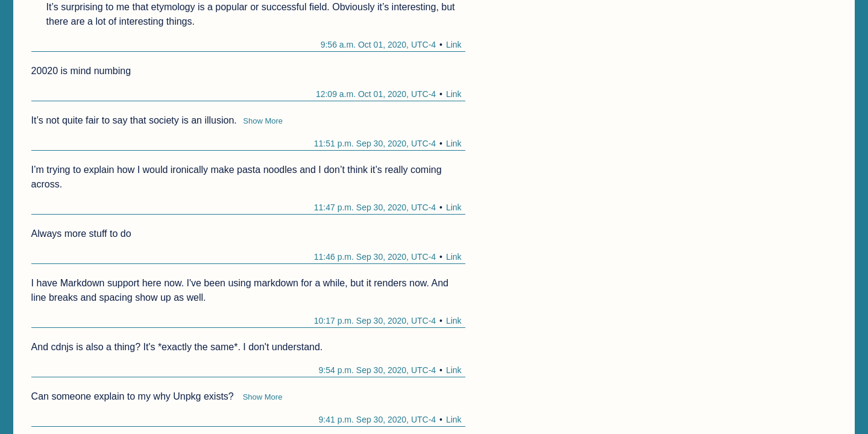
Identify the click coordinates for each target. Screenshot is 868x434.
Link (454, 45)
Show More (263, 121)
